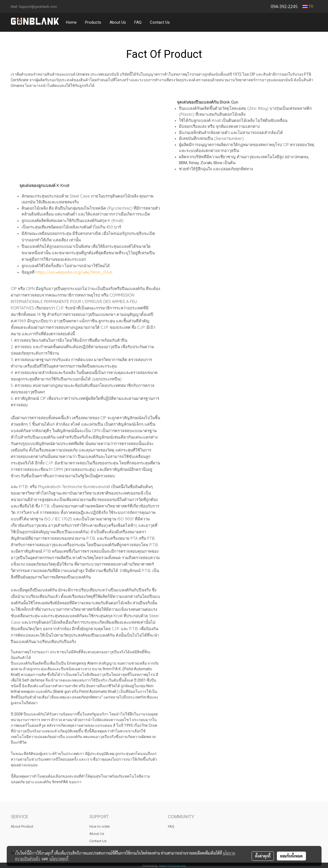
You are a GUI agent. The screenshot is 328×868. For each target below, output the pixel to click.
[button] (179, 22)
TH (308, 6)
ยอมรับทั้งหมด (291, 856)
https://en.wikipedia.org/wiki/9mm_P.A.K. (74, 272)
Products (93, 22)
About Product (22, 826)
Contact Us (160, 22)
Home (71, 22)
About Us (118, 22)
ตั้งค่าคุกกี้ (263, 856)
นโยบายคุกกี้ (59, 859)
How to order (100, 826)
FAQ (138, 22)
